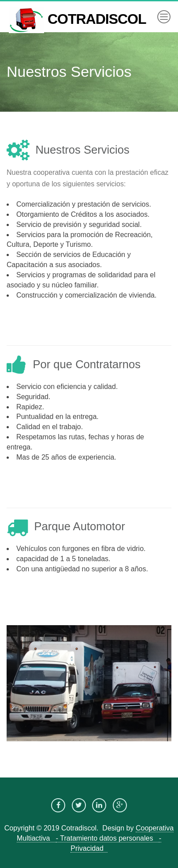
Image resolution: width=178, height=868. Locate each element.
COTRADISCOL (78, 10)
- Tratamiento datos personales (108, 838)
